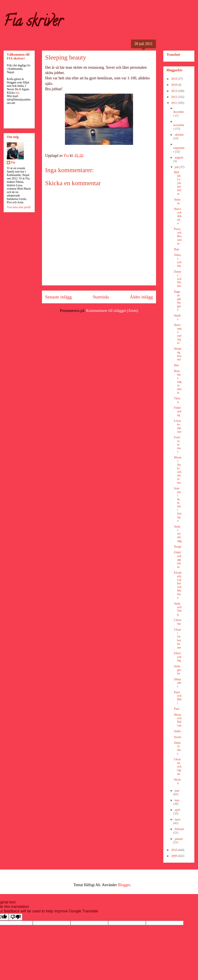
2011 (174, 103)
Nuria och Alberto (178, 216)
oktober (179, 135)
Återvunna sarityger (178, 334)
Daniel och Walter (178, 279)
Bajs (177, 249)
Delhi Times (177, 748)
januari (179, 839)
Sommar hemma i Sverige (178, 505)
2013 (175, 91)
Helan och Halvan (178, 720)
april (177, 810)
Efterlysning (178, 657)
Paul (177, 709)
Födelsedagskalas (178, 560)
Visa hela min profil (19, 207)
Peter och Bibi (178, 698)
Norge (178, 547)
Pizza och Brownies (178, 236)
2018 (175, 85)
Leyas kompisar (178, 426)
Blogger (124, 885)
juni (177, 791)
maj (177, 800)
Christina (178, 622)
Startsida (101, 297)
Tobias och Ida (178, 260)
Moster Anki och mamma (178, 470)
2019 (175, 79)
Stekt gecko (178, 670)
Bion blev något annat (178, 382)
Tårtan (177, 400)
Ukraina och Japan (178, 766)
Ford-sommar (177, 445)
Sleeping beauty (178, 354)
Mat (176, 365)
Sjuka (177, 731)
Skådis (177, 317)
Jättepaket (178, 683)
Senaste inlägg (58, 297)
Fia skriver (33, 23)
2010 (175, 850)
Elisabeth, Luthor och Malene (178, 585)
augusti (179, 158)
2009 (175, 856)
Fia (13, 162)
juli (177, 167)
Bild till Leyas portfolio (178, 183)
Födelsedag (178, 411)
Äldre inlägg (141, 297)
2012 (175, 97)
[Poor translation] (16, 917)
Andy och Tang (178, 609)
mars (177, 819)
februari (179, 829)
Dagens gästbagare (178, 301)
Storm (178, 737)
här (17, 93)
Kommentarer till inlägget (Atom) (112, 311)
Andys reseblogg (178, 534)
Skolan (177, 781)
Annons (177, 201)
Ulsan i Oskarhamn (177, 639)
